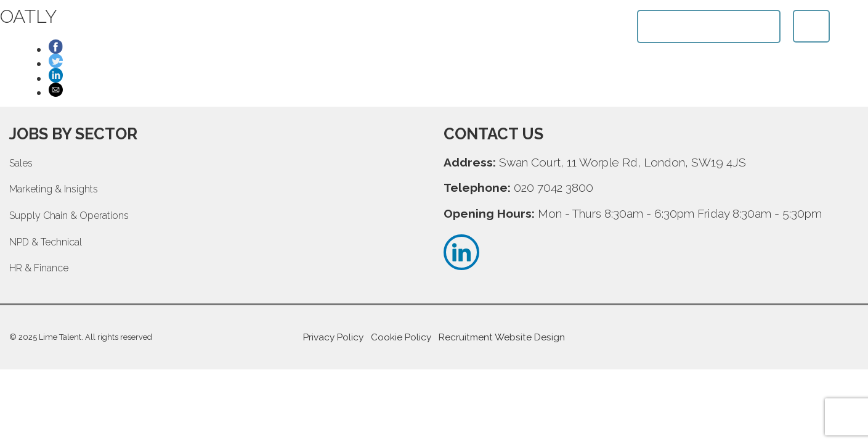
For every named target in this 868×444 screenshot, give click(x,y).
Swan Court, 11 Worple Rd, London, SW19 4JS (623, 162)
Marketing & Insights (54, 189)
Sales (21, 163)
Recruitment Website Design (502, 337)
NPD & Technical (46, 242)
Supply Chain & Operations (69, 216)
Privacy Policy (333, 337)
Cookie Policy (401, 337)
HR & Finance (39, 268)
